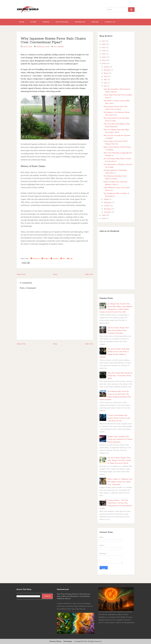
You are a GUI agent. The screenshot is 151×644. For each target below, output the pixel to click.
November (108, 209)
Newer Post (21, 274)
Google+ (54, 259)
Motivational (62, 22)
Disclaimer (68, 641)
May (106, 80)
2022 (104, 57)
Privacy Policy (55, 641)
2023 (104, 60)
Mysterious (80, 22)
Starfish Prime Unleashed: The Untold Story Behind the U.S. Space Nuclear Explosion (120, 439)
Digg (70, 259)
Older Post (89, 274)
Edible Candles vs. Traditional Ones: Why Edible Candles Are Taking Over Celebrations (120, 482)
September (108, 203)
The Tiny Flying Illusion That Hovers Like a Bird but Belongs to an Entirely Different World (74, 596)
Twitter (45, 259)
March (106, 73)
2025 (104, 215)
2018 (104, 44)
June (106, 83)
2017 (104, 41)
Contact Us (110, 22)
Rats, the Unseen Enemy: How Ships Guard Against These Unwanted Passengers (118, 330)
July (105, 86)
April (106, 76)
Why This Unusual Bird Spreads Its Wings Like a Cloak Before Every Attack (120, 376)
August (107, 199)
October (107, 206)
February (107, 70)
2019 (104, 48)
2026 (104, 219)
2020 (104, 51)
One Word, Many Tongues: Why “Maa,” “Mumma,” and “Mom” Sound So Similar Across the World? (119, 461)
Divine (33, 22)
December (108, 212)
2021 (104, 54)
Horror (46, 22)
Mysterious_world (43, 47)
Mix (63, 259)
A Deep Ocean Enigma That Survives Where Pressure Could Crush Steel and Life (119, 418)
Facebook (35, 259)
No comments (59, 47)
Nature (95, 22)
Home (22, 22)
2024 (104, 64)
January (107, 67)
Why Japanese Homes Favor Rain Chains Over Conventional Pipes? (53, 40)
